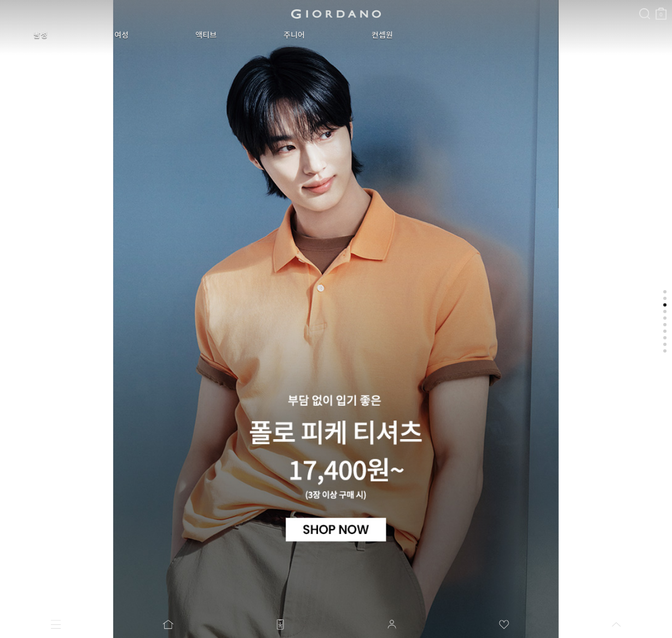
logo (336, 14)
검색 (645, 4)
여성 (121, 35)
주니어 (294, 35)
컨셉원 (382, 35)
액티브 (206, 35)
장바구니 (661, 10)
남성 (40, 35)
